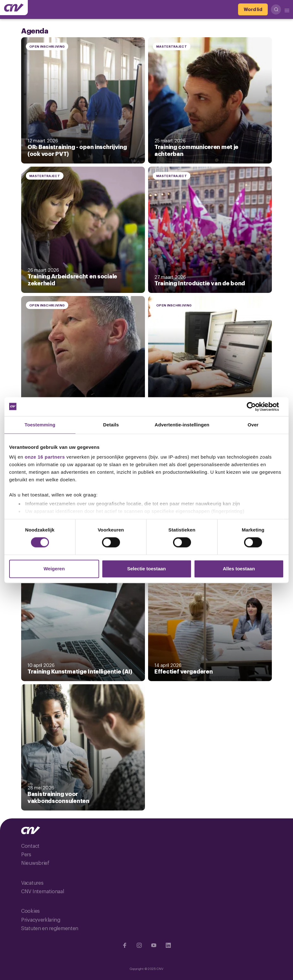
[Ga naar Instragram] (139, 945)
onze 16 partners (45, 457)
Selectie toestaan (147, 569)
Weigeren (54, 569)
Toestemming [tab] (40, 425)
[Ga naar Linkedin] (168, 945)
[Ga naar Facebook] (125, 945)
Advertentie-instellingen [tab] (182, 425)
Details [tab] (111, 425)
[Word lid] (253, 9)
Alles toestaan (239, 569)
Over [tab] (253, 425)
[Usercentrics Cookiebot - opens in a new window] (256, 407)
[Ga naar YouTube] (154, 945)
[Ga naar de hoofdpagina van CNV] (14, 8)
